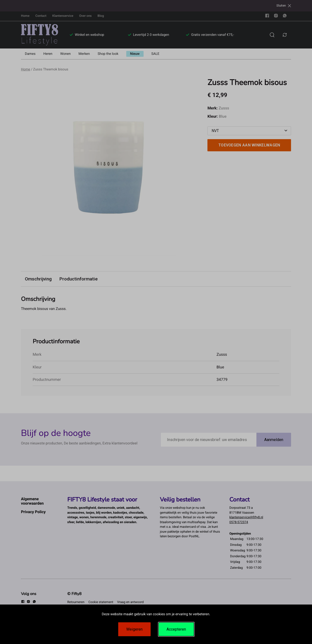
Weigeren (134, 629)
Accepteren (176, 629)
